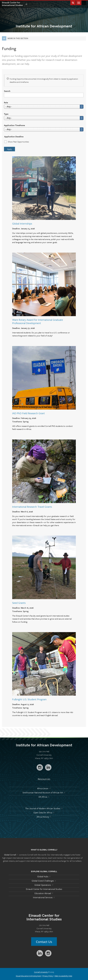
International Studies (13, 4)
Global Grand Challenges (44, 881)
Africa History (44, 817)
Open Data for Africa (44, 813)
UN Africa (44, 797)
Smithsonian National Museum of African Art (44, 793)
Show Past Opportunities (18, 142)
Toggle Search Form (73, 3)
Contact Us (44, 942)
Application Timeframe (14, 125)
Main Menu (79, 3)
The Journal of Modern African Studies (44, 808)
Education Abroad (44, 893)
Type (6, 114)
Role (6, 102)
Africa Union (44, 788)
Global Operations (44, 885)
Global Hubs (44, 876)
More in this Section (15, 38)
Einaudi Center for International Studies (44, 889)
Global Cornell (84, 3)
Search (7, 91)
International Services (44, 897)
